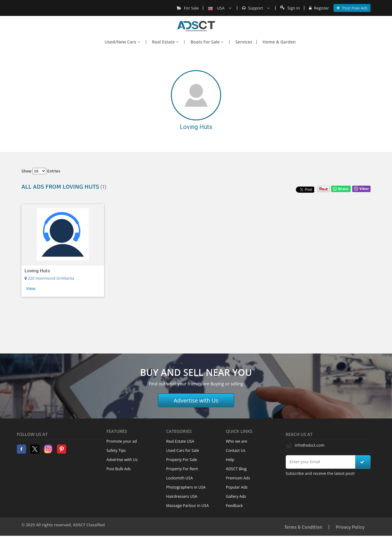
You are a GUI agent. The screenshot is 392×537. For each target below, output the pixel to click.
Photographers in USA (186, 487)
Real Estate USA (180, 441)
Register (319, 8)
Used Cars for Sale (183, 450)
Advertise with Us (196, 400)
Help (230, 460)
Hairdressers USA (182, 496)
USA (220, 8)
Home (196, 26)
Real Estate (165, 42)
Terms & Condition (303, 527)
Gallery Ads (236, 496)
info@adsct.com (310, 445)
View (31, 288)
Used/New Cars (123, 42)
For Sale (188, 8)
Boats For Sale (207, 42)
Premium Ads (238, 478)
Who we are (237, 441)
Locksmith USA (180, 478)
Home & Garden (279, 42)
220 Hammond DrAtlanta (49, 278)
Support (256, 8)
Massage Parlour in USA (188, 506)
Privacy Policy (350, 527)
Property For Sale (182, 460)
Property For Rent (182, 469)
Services (244, 42)
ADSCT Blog (236, 469)
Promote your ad (122, 441)
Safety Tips (116, 450)
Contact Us (236, 450)
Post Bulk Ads (119, 469)
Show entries (41, 171)
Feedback (235, 506)
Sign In (290, 8)
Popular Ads (237, 487)
